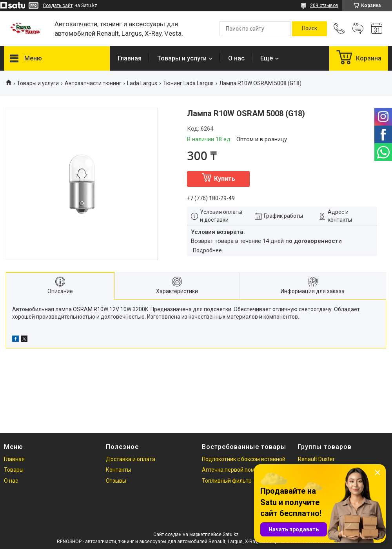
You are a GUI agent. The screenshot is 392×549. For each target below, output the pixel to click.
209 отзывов (324, 5)
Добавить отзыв (358, 29)
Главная (130, 58)
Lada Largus (142, 83)
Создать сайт (58, 5)
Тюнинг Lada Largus (188, 83)
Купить (225, 179)
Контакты (118, 470)
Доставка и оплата (131, 459)
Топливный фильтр (227, 481)
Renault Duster (316, 459)
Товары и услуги (182, 58)
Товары (14, 470)
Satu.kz (231, 534)
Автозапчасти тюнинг (93, 83)
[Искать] (309, 29)
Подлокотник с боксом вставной (244, 459)
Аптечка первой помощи (234, 470)
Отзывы (116, 481)
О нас (236, 58)
